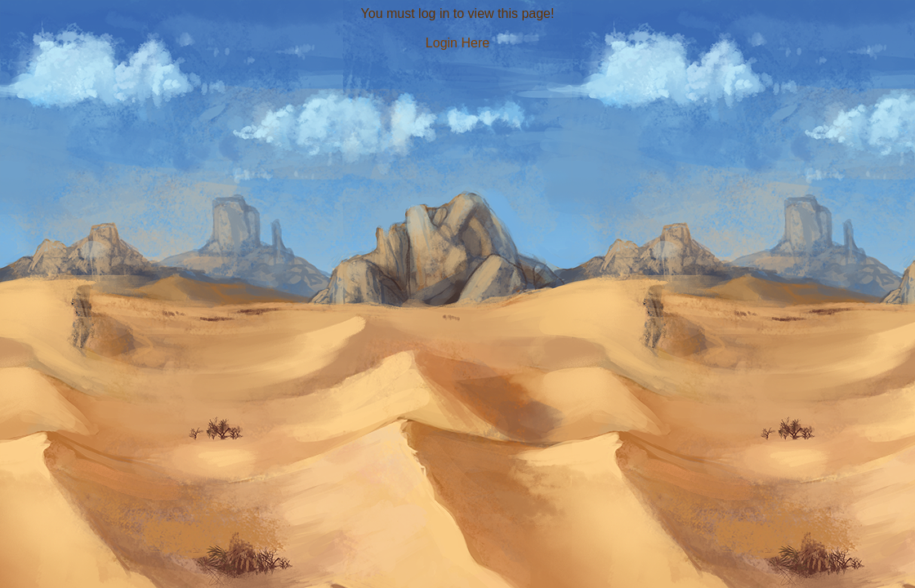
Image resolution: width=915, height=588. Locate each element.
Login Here (457, 43)
